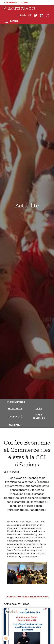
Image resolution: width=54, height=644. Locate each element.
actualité (28, 597)
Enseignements (16, 402)
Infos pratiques (39, 417)
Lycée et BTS (14, 612)
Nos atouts (15, 409)
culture (38, 597)
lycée (46, 597)
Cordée (10, 597)
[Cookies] (6, 638)
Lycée (39, 409)
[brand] (20, 9)
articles (18, 597)
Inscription (15, 425)
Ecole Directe (11, 3)
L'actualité (15, 417)
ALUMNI (24, 3)
